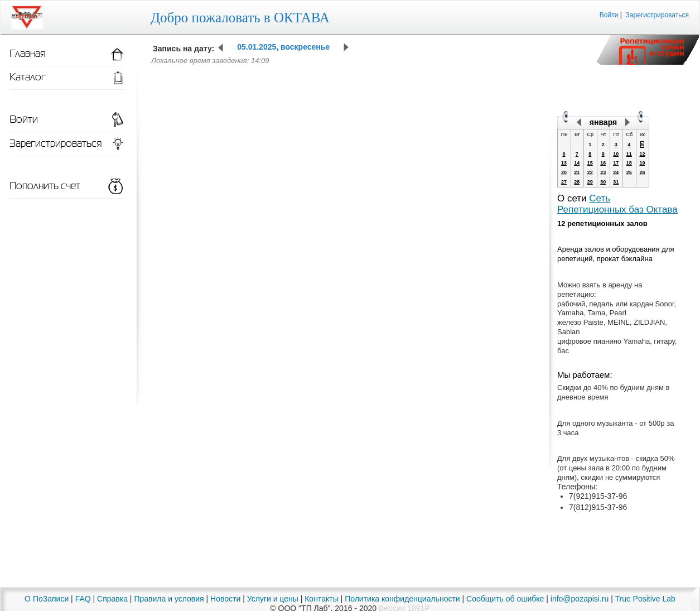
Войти (609, 15)
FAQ (83, 599)
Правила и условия (169, 599)
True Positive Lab (645, 599)
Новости (225, 599)
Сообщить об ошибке (505, 599)
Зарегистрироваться (657, 15)
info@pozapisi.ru (580, 599)
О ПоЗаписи (47, 599)
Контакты (321, 599)
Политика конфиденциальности (402, 599)
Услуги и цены (273, 599)
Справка (112, 599)
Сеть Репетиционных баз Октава (617, 204)
